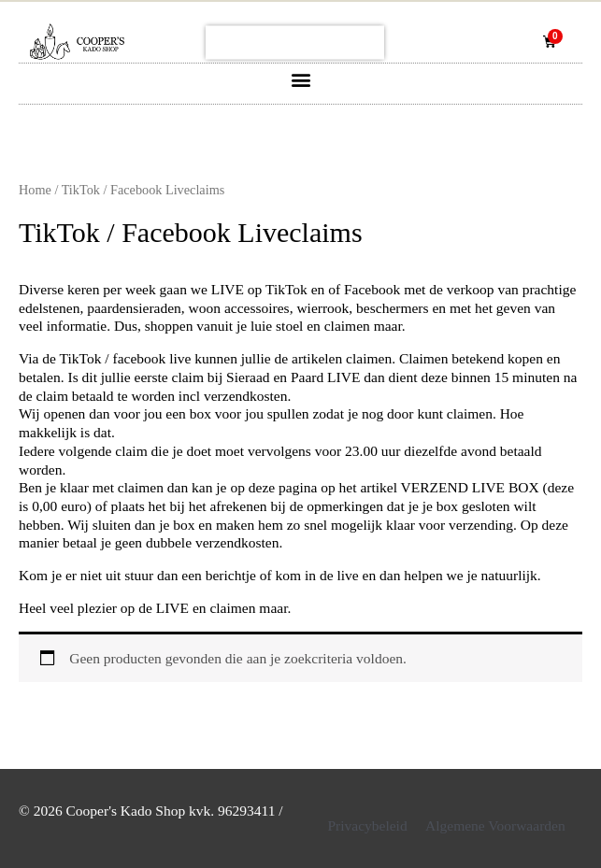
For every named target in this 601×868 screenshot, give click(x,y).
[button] (300, 79)
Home (35, 190)
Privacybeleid (367, 825)
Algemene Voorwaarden (495, 825)
